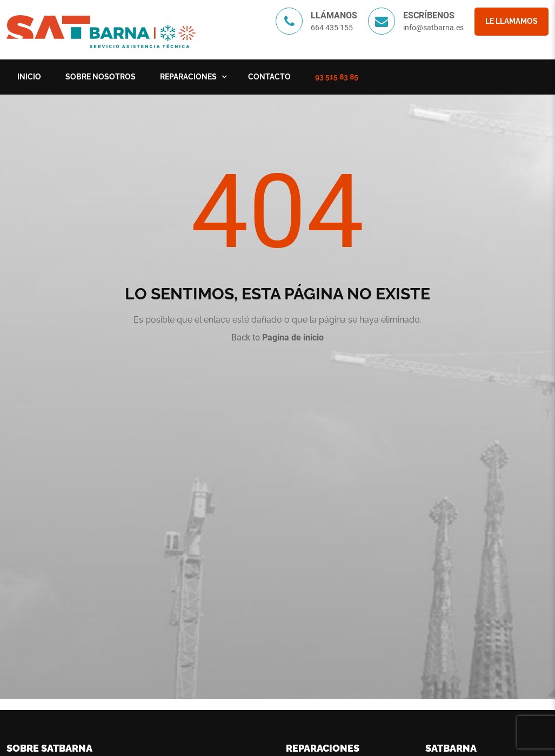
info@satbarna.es (433, 28)
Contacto (269, 77)
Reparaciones (188, 77)
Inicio (29, 77)
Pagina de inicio (293, 337)
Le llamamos (511, 21)
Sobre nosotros (101, 77)
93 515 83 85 (337, 77)
